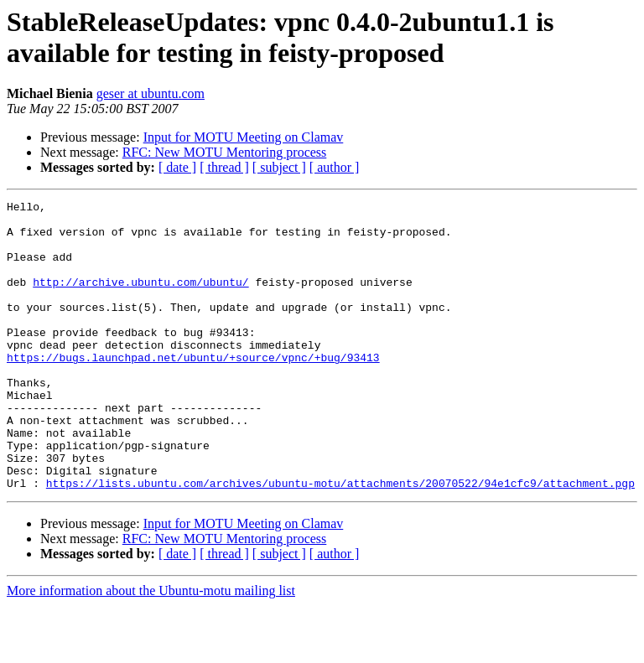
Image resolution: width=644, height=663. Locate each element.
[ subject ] (279, 167)
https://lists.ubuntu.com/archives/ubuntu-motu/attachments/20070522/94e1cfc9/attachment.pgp (340, 541)
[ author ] (335, 167)
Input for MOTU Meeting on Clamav (244, 137)
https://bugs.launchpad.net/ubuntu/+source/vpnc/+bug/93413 (193, 390)
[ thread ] (224, 167)
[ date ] (177, 167)
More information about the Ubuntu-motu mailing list (151, 648)
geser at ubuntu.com (151, 93)
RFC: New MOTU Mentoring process (225, 152)
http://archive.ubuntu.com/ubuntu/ (140, 299)
